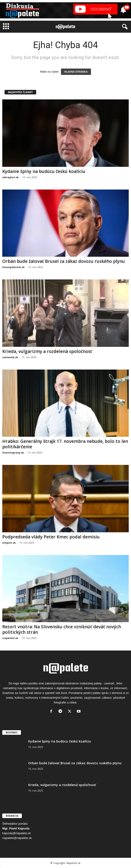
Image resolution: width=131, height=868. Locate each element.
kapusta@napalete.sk (16, 833)
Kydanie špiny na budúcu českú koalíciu (44, 171)
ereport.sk (9, 543)
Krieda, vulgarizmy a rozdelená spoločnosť (47, 351)
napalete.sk (10, 638)
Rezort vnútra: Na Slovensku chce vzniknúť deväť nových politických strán (62, 629)
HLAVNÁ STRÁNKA (76, 72)
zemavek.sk (10, 357)
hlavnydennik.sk (13, 267)
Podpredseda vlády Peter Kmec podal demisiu (51, 537)
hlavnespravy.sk (13, 452)
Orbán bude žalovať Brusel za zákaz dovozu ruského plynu (64, 261)
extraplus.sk (10, 177)
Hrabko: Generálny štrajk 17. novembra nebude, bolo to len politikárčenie (65, 444)
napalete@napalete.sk (17, 838)
